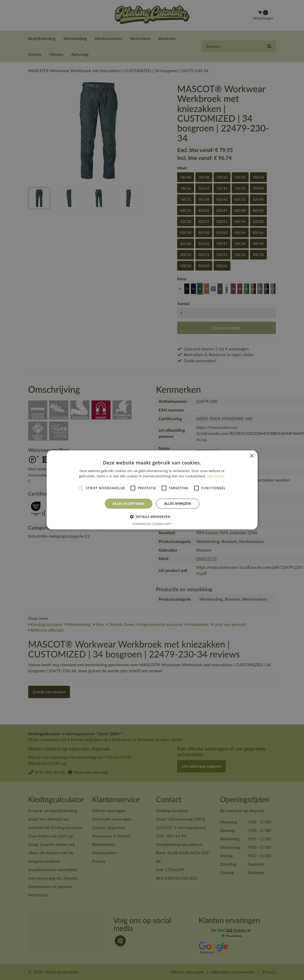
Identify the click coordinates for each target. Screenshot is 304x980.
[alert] (152, 490)
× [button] (252, 456)
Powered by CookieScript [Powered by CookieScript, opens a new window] (152, 524)
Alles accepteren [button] (129, 504)
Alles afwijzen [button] (178, 504)
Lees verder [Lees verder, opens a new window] (216, 476)
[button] (152, 517)
